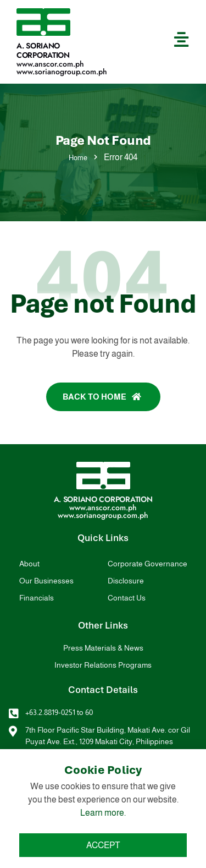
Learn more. (103, 813)
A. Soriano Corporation (43, 50)
